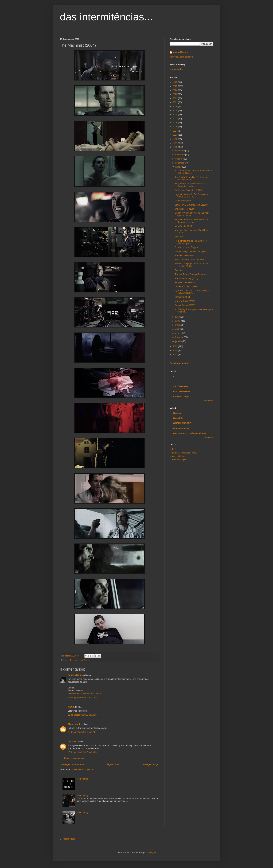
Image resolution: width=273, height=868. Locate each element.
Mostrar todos (208, 400)
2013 (175, 135)
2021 (175, 102)
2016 (175, 123)
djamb (71, 707)
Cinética (177, 413)
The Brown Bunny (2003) (186, 278)
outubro (179, 159)
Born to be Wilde (182, 392)
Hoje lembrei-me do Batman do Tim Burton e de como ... (191, 221)
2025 (175, 86)
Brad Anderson (76, 660)
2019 (175, 111)
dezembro (180, 151)
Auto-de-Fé (177, 69)
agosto (179, 167)
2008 (175, 351)
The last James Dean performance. (191, 274)
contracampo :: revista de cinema (190, 433)
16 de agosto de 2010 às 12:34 (82, 732)
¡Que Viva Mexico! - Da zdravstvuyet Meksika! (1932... (192, 292)
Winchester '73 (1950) (185, 209)
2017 (175, 119)
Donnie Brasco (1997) (185, 305)
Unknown (72, 741)
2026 (175, 82)
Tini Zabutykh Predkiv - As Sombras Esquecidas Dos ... (191, 178)
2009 (175, 346)
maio (178, 325)
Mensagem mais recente (72, 764)
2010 (175, 147)
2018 (175, 115)
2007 (175, 355)
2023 (175, 94)
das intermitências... (106, 17)
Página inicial (113, 764)
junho (178, 321)
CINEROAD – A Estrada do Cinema (84, 694)
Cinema (87, 660)
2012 (175, 139)
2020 (175, 107)
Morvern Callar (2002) (185, 301)
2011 (175, 143)
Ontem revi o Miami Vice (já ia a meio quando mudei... (192, 214)
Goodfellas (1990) (183, 201)
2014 (175, 131)
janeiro (179, 341)
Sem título (180, 237)
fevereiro (180, 337)
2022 (175, 98)
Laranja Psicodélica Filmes (185, 453)
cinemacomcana (181, 428)
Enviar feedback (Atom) (82, 769)
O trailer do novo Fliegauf (187, 247)
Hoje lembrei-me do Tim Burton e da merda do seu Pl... (192, 196)
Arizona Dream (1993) (185, 282)
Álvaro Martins (75, 724)
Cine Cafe (178, 418)
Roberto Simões (76, 675)
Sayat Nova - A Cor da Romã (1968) (192, 205)
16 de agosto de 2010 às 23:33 (82, 752)
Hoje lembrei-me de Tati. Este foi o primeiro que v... (191, 242)
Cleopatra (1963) (183, 297)
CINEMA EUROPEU (183, 423)
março (179, 333)
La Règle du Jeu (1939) (186, 286)
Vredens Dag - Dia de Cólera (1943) (192, 252)
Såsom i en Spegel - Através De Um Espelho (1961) (192, 265)
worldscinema (179, 456)
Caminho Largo (181, 397)
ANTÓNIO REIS (181, 387)
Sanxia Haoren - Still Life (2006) (190, 260)
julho (178, 317)
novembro (180, 155)
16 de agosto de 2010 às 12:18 (82, 715)
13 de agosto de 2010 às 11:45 (82, 697)
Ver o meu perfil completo (181, 57)
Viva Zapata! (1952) (184, 226)
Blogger (152, 853)
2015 (175, 127)
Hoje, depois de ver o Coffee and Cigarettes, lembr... (190, 185)
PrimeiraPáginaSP (181, 460)
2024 (175, 90)
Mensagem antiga (150, 764)
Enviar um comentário (74, 758)
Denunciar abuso (180, 363)
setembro (180, 163)
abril (178, 329)
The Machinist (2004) (185, 255)
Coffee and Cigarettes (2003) (188, 190)
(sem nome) (82, 779)
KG (174, 449)
